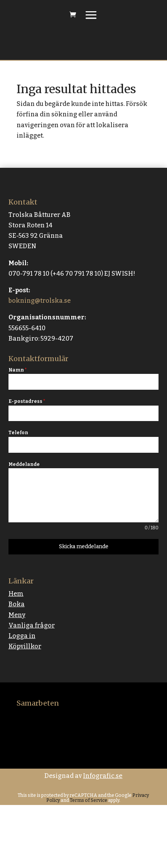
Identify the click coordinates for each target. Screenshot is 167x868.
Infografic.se (103, 776)
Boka (17, 604)
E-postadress (27, 401)
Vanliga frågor (32, 625)
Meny (17, 615)
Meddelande (24, 464)
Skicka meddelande (84, 547)
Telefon (18, 433)
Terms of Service (88, 800)
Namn (18, 370)
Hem (16, 594)
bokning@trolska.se (40, 301)
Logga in (22, 636)
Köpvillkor (25, 646)
